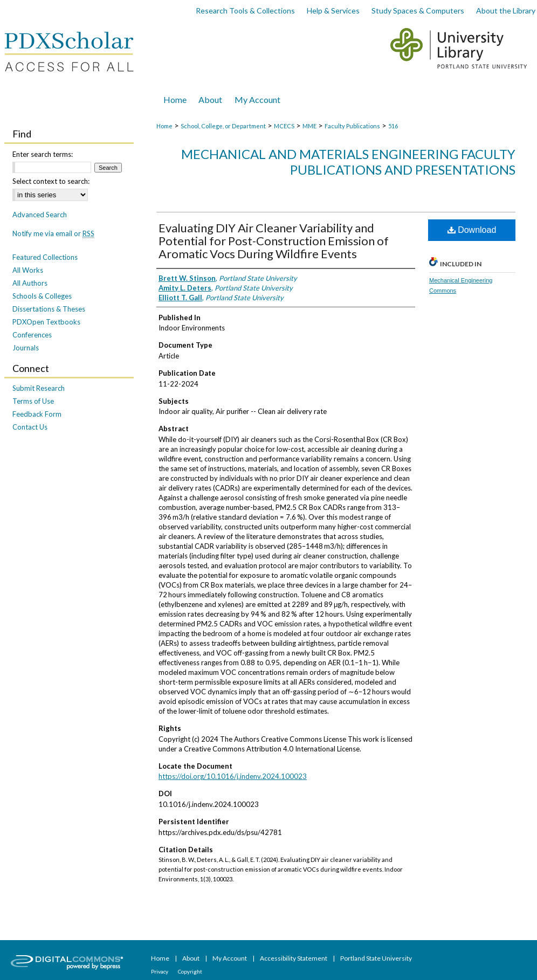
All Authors (30, 283)
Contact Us (30, 427)
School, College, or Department (223, 126)
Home (164, 126)
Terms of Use (33, 401)
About (191, 958)
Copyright (190, 971)
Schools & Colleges (42, 296)
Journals (26, 348)
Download (472, 230)
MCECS (284, 126)
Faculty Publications (352, 126)
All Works (28, 270)
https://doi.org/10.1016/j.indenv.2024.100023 (233, 776)
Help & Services (333, 11)
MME (309, 126)
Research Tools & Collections (245, 11)
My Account (230, 958)
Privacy (160, 971)
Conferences (32, 335)
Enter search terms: (43, 154)
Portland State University (376, 958)
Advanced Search (40, 215)
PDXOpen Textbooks (46, 322)
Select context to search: (51, 181)
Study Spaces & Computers (418, 11)
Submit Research (39, 388)
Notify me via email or (53, 233)
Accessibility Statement (294, 958)
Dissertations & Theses (49, 309)
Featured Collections (45, 257)
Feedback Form (37, 414)
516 (393, 126)
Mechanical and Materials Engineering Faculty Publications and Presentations (348, 162)
